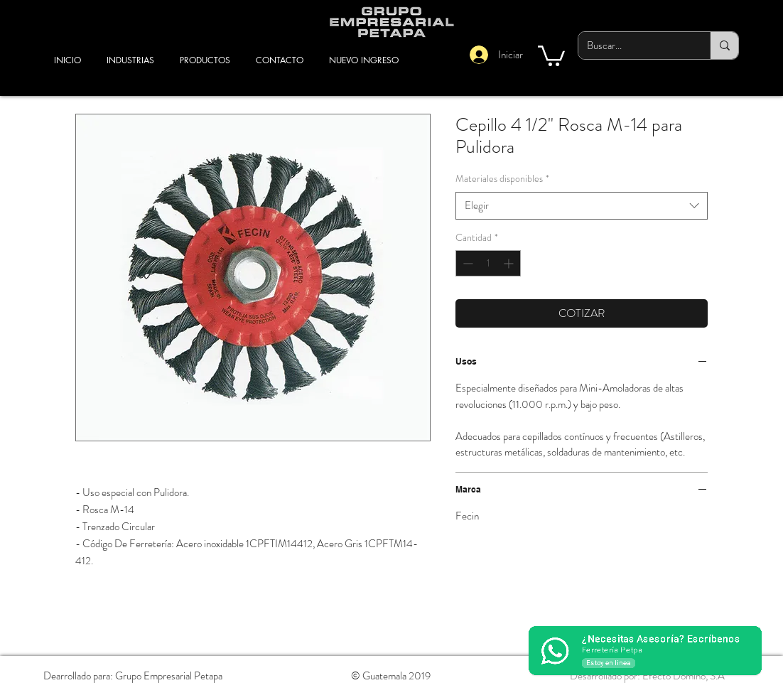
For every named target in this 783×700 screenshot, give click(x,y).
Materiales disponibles (502, 179)
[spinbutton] (488, 263)
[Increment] (510, 263)
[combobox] (582, 206)
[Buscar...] (634, 45)
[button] (551, 55)
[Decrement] (466, 263)
